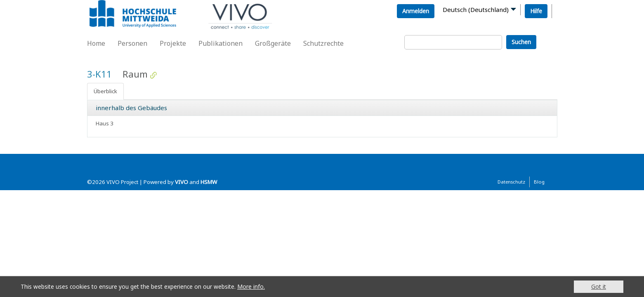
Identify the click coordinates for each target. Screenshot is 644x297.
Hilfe (536, 11)
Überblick (105, 91)
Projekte (173, 43)
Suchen (521, 42)
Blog (539, 182)
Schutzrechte (323, 43)
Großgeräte (273, 43)
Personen (132, 43)
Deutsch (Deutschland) (476, 9)
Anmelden (416, 11)
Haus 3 (105, 123)
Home (96, 43)
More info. (251, 286)
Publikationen (221, 43)
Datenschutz (511, 182)
